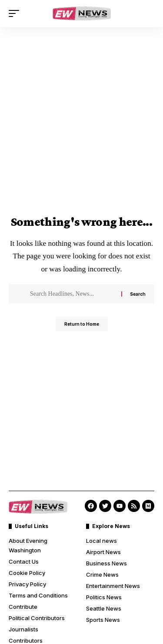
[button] (16, 13)
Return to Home (82, 324)
